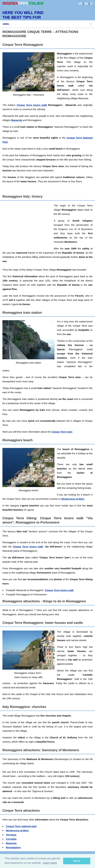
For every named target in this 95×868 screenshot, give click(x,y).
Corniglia (11, 839)
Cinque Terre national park (21, 826)
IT (91, 4)
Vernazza (11, 835)
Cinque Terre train (62, 432)
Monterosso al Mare (73, 499)
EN (86, 4)
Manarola (17, 120)
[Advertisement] (49, 226)
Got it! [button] (77, 861)
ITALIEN (36, 3)
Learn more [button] (50, 863)
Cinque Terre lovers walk (32, 105)
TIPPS (23, 3)
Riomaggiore (13, 847)
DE (81, 4)
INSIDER (10, 3)
